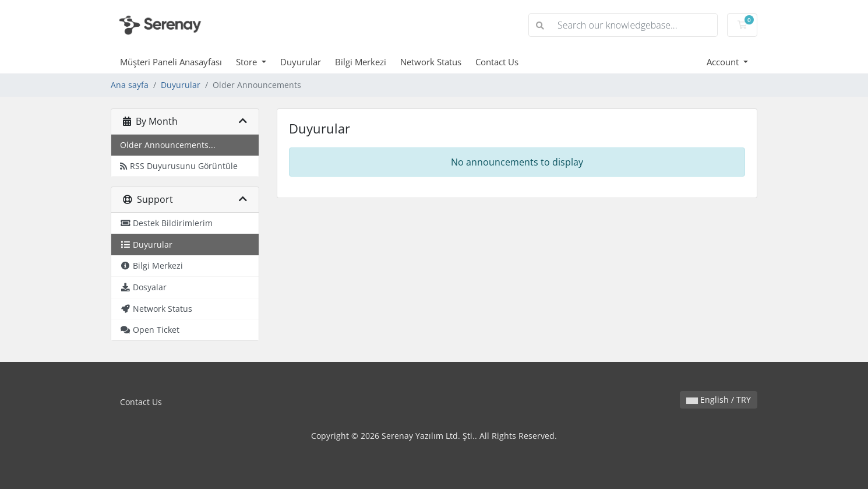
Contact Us (497, 62)
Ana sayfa (130, 85)
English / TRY (719, 400)
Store (248, 62)
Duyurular (301, 62)
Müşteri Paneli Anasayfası (171, 62)
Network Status (431, 62)
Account (724, 62)
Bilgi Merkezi (361, 62)
